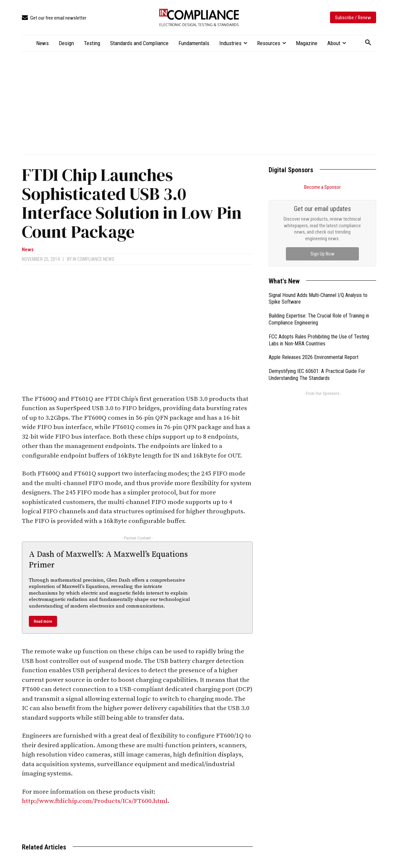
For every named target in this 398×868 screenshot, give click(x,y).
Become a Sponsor (322, 187)
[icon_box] (54, 18)
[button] (368, 43)
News (28, 250)
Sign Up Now (322, 254)
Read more (43, 621)
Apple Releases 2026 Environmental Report (314, 357)
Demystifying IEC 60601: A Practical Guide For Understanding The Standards (317, 375)
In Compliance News (94, 259)
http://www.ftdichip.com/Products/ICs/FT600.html (95, 801)
